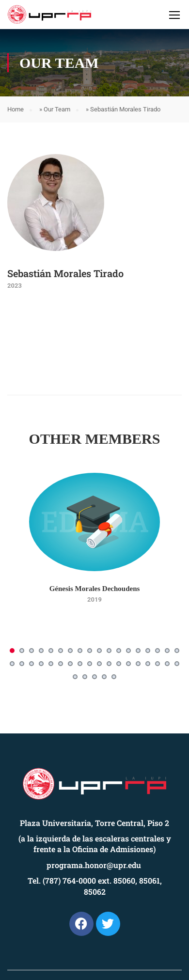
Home (16, 109)
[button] (12, 651)
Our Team (57, 109)
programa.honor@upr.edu (94, 865)
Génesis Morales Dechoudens (95, 589)
